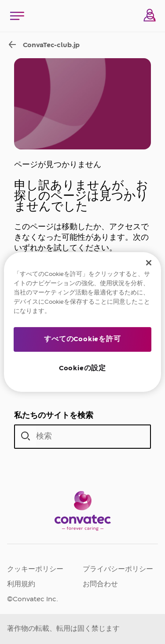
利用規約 (21, 584)
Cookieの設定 (82, 369)
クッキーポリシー (35, 570)
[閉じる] (149, 263)
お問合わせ (100, 584)
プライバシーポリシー (118, 570)
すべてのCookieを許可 (82, 339)
